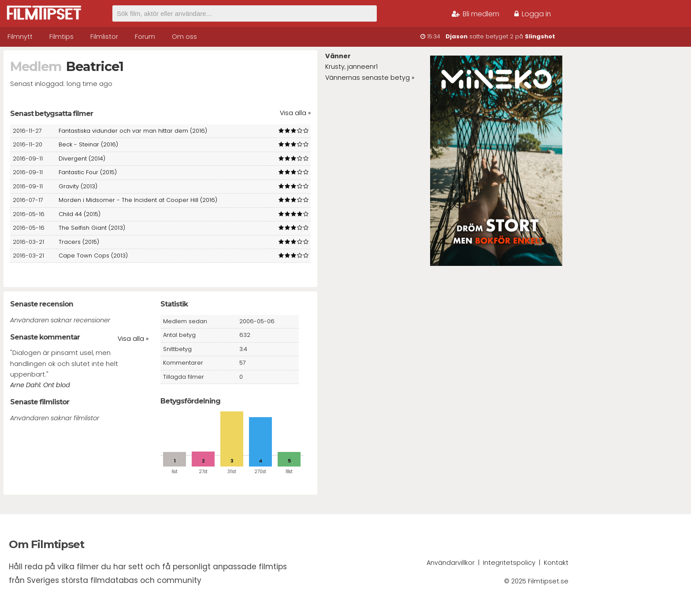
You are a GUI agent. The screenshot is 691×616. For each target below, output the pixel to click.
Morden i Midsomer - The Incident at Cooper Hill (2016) (138, 200)
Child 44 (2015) (80, 214)
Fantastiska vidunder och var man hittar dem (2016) (133, 131)
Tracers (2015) (79, 242)
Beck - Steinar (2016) (88, 144)
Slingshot (540, 36)
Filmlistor (104, 37)
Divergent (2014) (82, 159)
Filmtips (61, 37)
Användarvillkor (451, 563)
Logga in (533, 14)
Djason (457, 36)
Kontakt (556, 563)
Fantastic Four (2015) (88, 172)
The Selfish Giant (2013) (92, 228)
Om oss (184, 37)
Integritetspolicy (509, 563)
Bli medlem (476, 14)
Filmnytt (20, 37)
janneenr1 (362, 67)
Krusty (335, 67)
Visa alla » (295, 113)
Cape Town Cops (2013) (93, 256)
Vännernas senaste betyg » (370, 78)
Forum (145, 37)
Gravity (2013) (78, 186)
